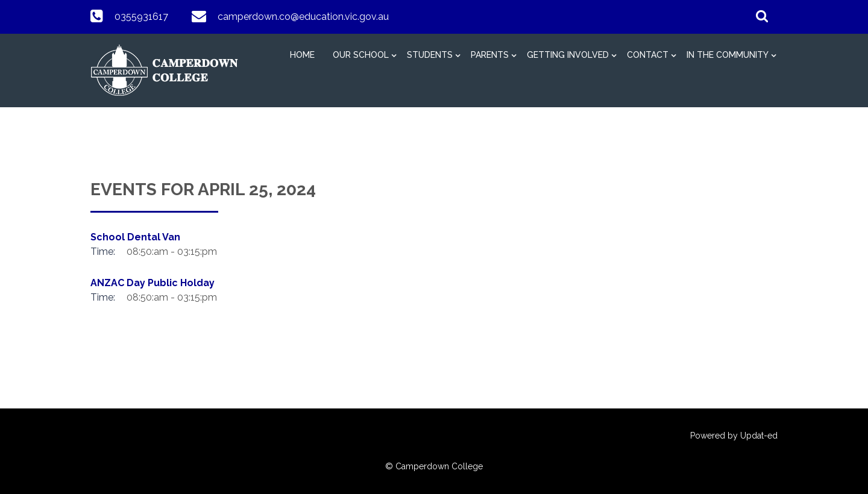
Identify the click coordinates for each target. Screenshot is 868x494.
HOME (302, 55)
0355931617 (141, 17)
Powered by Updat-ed (734, 436)
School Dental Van (135, 237)
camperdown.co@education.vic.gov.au (303, 17)
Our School (361, 55)
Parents (490, 55)
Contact (648, 55)
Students (430, 55)
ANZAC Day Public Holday (153, 283)
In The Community (728, 55)
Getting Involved (568, 55)
